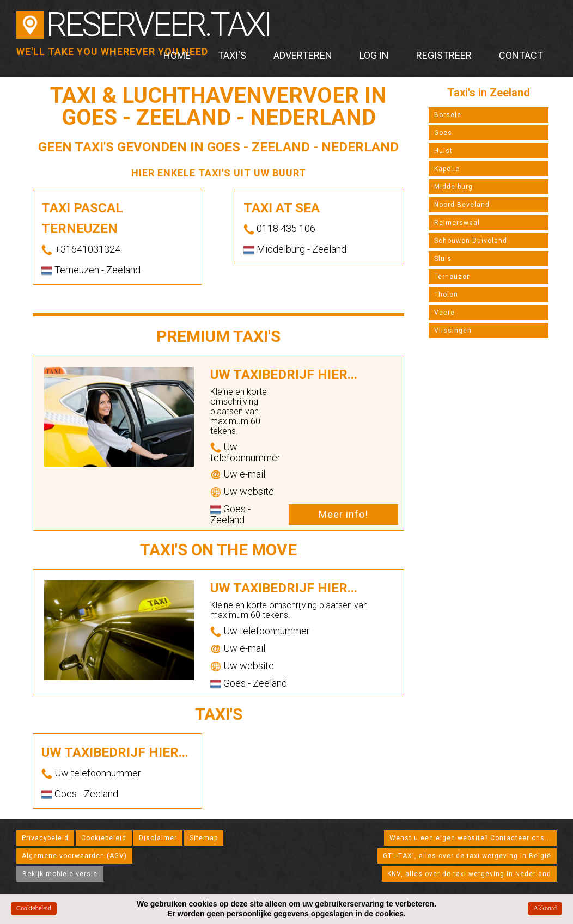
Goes (443, 133)
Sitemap (204, 838)
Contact (521, 55)
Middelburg (453, 187)
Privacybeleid (45, 838)
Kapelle (447, 169)
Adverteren (303, 55)
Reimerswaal (457, 223)
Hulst (443, 151)
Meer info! (343, 514)
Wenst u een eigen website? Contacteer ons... (470, 838)
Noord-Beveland (462, 205)
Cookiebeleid (104, 838)
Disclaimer (158, 838)
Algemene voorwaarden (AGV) (74, 856)
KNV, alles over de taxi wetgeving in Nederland (469, 874)
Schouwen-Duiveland (471, 241)
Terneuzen (453, 277)
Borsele (448, 115)
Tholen (446, 295)
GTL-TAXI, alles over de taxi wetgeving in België (467, 856)
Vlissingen (453, 331)
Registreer (444, 55)
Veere (444, 313)
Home (177, 55)
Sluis (443, 259)
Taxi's (232, 55)
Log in (374, 55)
